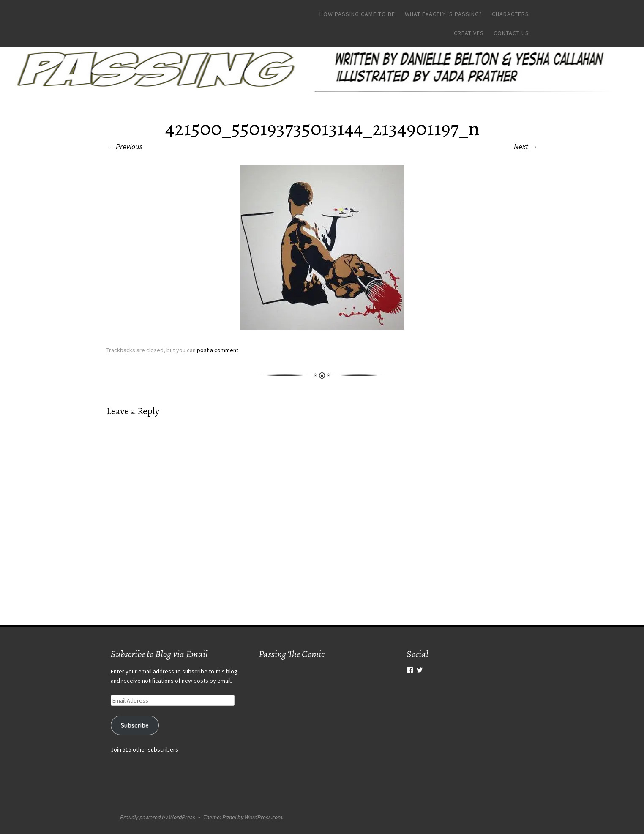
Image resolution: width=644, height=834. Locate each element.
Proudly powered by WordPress (158, 817)
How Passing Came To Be (357, 14)
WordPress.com (263, 817)
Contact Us (511, 33)
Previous (124, 146)
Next (526, 146)
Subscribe (135, 725)
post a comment (218, 350)
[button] (322, 247)
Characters (510, 14)
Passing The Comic (292, 654)
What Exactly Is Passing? (443, 14)
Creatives (469, 33)
